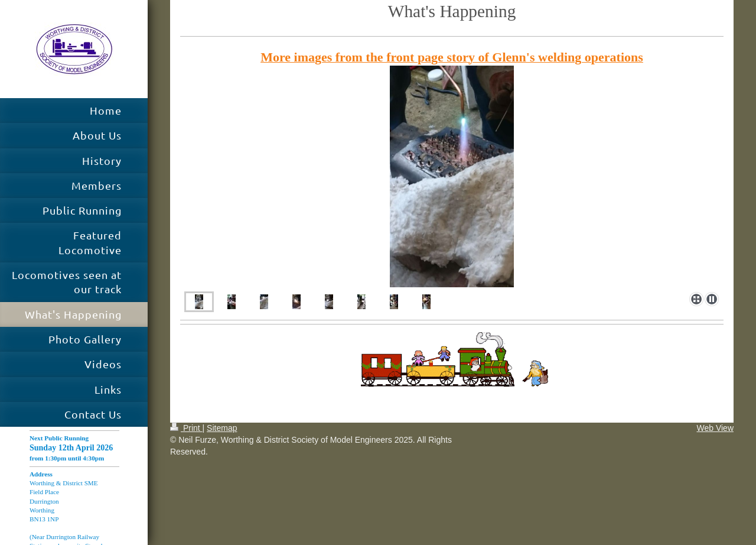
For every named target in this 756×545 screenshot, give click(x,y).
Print (186, 428)
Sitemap (222, 428)
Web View (715, 428)
